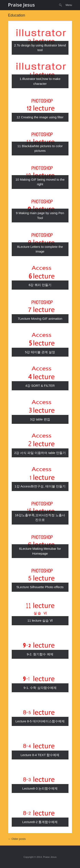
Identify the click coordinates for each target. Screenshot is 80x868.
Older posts (17, 839)
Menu (69, 5)
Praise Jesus (22, 5)
